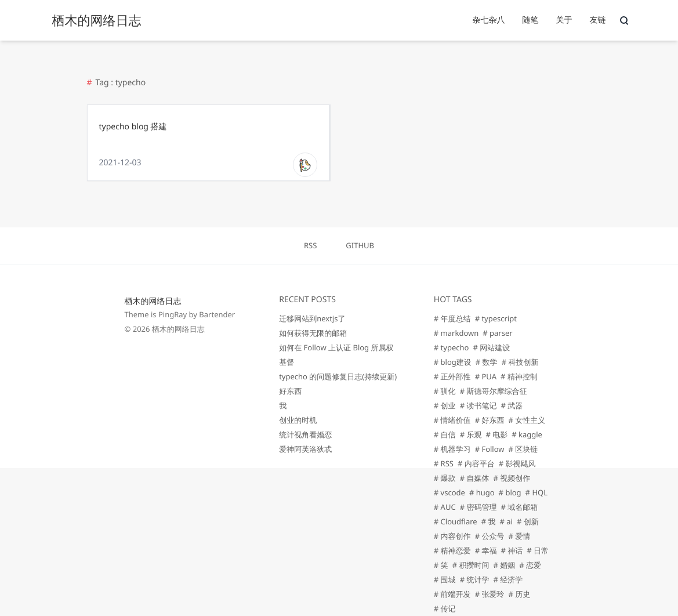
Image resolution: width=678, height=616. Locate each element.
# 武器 (512, 405)
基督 (287, 362)
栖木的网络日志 (153, 301)
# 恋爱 (530, 565)
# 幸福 (486, 550)
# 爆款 (445, 478)
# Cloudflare (456, 521)
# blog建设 (453, 362)
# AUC (445, 507)
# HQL (536, 492)
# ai (506, 521)
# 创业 (445, 405)
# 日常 (538, 550)
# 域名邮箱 (519, 507)
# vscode (449, 492)
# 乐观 (471, 434)
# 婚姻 (504, 565)
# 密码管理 (478, 507)
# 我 (489, 521)
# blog (510, 492)
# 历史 (519, 594)
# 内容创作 (452, 536)
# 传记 (445, 608)
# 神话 (512, 550)
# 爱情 (519, 536)
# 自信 (445, 434)
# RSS (444, 463)
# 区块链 (523, 449)
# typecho (452, 347)
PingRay (173, 314)
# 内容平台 (476, 463)
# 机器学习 (452, 449)
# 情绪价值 (452, 420)
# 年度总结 (452, 318)
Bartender (217, 314)
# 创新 (528, 521)
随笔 (531, 20)
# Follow (490, 449)
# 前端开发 (452, 594)
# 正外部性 (452, 376)
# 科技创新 (520, 362)
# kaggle (527, 434)
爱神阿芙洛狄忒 (305, 449)
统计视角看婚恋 (305, 434)
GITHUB (360, 245)
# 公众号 (490, 536)
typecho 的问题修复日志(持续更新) (338, 376)
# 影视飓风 (517, 463)
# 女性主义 (527, 420)
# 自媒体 (475, 478)
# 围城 (445, 579)
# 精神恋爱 (452, 550)
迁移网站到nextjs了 (312, 318)
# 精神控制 (519, 376)
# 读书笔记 (478, 405)
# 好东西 (490, 420)
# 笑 (441, 565)
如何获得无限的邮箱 (313, 333)
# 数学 (487, 362)
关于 (564, 20)
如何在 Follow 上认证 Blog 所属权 (336, 347)
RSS (310, 245)
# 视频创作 (512, 478)
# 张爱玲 (490, 594)
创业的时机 (298, 420)
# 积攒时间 (471, 565)
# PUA (486, 376)
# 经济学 (508, 579)
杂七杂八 (489, 20)
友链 (598, 20)
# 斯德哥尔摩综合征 (494, 391)
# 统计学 (475, 579)
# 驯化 (445, 391)
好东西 (290, 391)
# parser (497, 333)
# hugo (482, 492)
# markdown (456, 333)
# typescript (496, 318)
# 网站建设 (491, 347)
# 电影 (496, 434)
